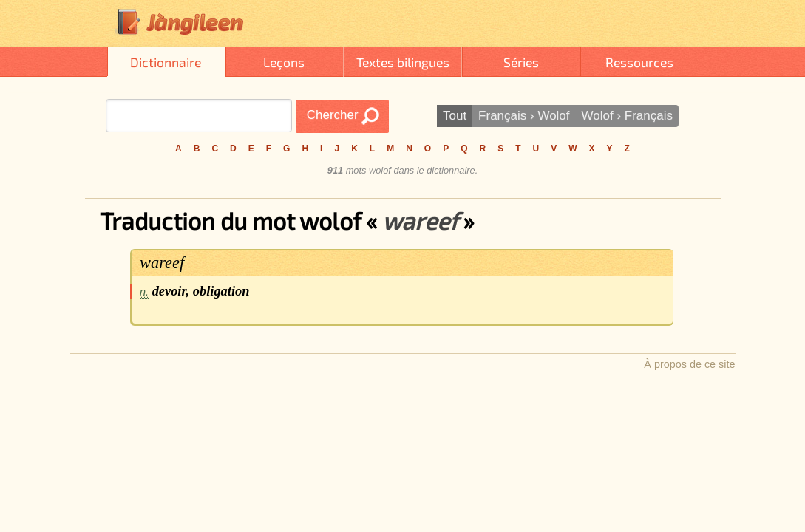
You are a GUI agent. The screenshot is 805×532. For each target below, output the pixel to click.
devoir (169, 291)
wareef (162, 263)
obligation (221, 291)
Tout (455, 116)
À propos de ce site (689, 364)
